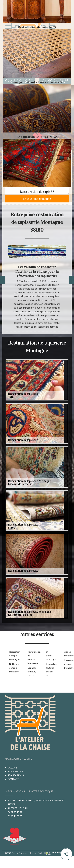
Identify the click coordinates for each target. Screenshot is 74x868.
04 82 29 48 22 (15, 812)
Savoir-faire (15, 771)
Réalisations (16, 775)
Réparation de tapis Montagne (13, 656)
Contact (13, 779)
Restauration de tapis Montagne (68, 664)
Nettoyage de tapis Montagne (13, 668)
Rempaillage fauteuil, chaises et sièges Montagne (59, 664)
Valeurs (12, 768)
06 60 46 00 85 (15, 816)
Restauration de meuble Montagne (32, 657)
